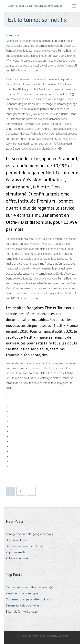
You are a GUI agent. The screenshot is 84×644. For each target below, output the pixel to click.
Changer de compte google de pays (29, 534)
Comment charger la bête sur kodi (28, 599)
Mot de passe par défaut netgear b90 (29, 587)
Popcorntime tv (16, 552)
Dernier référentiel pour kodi (24, 546)
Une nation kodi (16, 540)
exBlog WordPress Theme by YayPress (46, 636)
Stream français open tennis (23, 606)
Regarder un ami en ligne (22, 593)
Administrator (14, 35)
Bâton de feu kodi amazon (23, 612)
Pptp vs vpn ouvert (18, 558)
